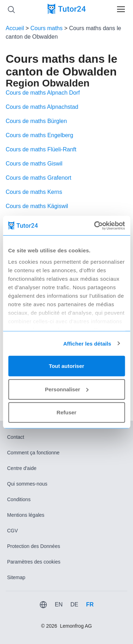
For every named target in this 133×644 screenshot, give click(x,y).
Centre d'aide (22, 468)
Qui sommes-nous (27, 484)
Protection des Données (34, 546)
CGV (12, 531)
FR (90, 604)
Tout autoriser (67, 366)
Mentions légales (26, 515)
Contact (16, 437)
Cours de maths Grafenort (38, 178)
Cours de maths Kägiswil (37, 206)
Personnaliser (67, 389)
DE (74, 604)
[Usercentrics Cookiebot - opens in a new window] (95, 225)
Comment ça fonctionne (33, 453)
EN (59, 604)
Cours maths (47, 28)
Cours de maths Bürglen (36, 121)
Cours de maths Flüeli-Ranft (41, 149)
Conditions (19, 499)
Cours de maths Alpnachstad (42, 107)
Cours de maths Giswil (34, 164)
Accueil (15, 28)
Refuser (67, 412)
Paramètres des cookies (34, 562)
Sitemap (16, 577)
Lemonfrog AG (76, 626)
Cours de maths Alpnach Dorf (43, 93)
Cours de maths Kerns (34, 192)
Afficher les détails (87, 343)
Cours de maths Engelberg (39, 135)
